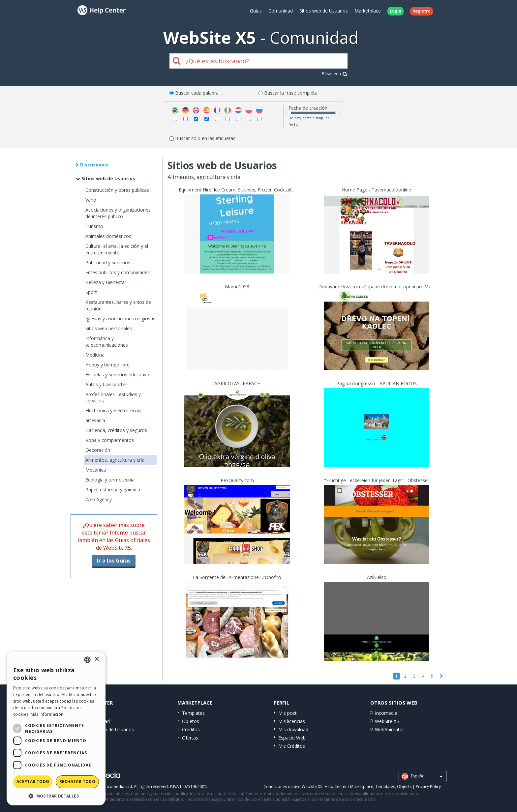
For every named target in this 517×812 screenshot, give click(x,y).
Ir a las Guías (114, 561)
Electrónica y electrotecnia (113, 410)
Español (422, 776)
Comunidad (281, 11)
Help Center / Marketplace (349, 786)
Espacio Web (292, 738)
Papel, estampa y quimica (113, 490)
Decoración (98, 450)
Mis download (293, 729)
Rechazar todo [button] (77, 782)
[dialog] (56, 728)
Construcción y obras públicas (117, 190)
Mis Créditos (292, 746)
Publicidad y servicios (108, 262)
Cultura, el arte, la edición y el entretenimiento (117, 249)
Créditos (191, 729)
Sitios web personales (109, 328)
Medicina (95, 355)
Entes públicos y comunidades (118, 272)
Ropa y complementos (110, 440)
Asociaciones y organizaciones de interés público (118, 213)
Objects (404, 786)
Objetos (191, 721)
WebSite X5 (387, 721)
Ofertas (190, 738)
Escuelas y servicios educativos (119, 375)
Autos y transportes (106, 384)
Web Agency (99, 499)
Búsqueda (335, 74)
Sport (91, 292)
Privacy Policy (428, 786)
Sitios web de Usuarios (324, 11)
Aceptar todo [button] (33, 782)
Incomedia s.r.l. (119, 786)
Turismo (94, 226)
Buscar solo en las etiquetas (205, 138)
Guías (256, 11)
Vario (91, 200)
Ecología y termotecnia (110, 480)
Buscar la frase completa (291, 93)
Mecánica (96, 470)
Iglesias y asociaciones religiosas (120, 319)
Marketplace (368, 11)
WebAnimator (390, 729)
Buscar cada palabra (197, 93)
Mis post (288, 713)
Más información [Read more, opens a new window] (47, 714)
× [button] (96, 659)
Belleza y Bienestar (106, 282)
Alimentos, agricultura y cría (115, 460)
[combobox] (87, 660)
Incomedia (386, 713)
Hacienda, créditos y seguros (116, 430)
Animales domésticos (108, 236)
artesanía (95, 420)
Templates (193, 713)
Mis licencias (292, 721)
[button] (56, 796)
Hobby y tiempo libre (107, 365)
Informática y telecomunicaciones (107, 342)
